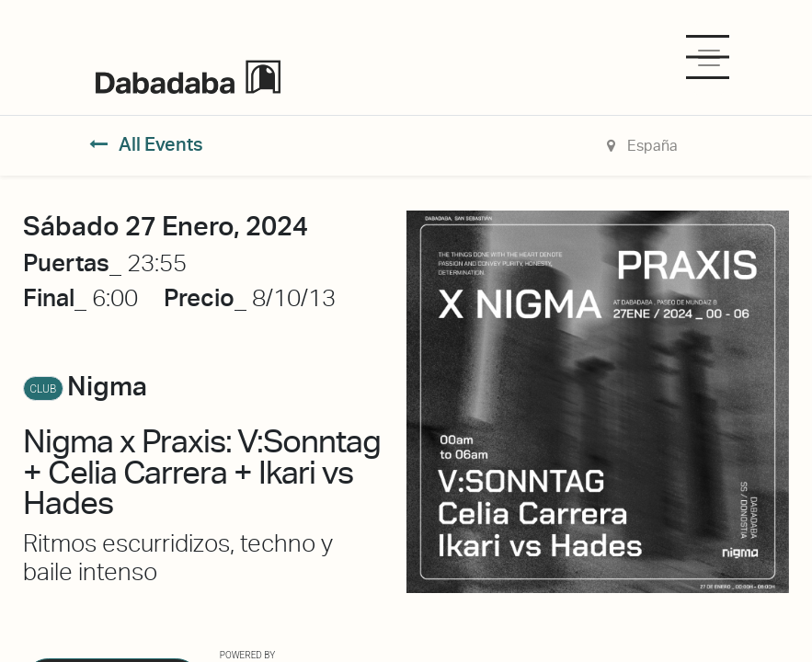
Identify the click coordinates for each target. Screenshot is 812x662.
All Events (147, 144)
